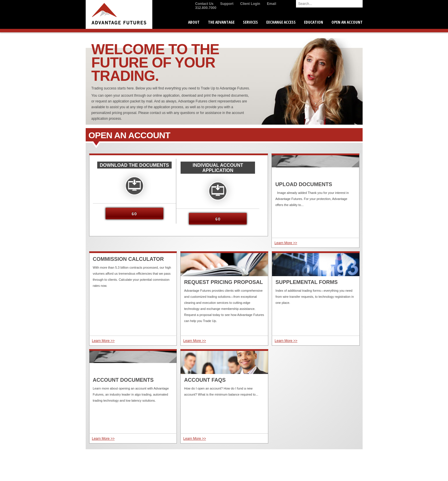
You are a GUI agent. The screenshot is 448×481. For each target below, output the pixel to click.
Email (271, 4)
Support (227, 4)
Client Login (250, 4)
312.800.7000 (206, 8)
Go (134, 214)
